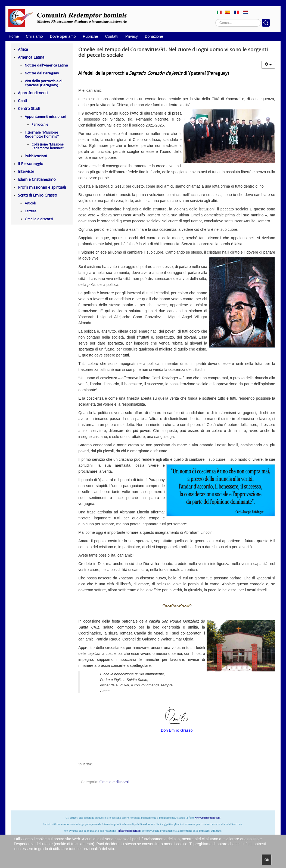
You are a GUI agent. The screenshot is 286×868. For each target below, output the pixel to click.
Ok (267, 860)
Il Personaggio (31, 164)
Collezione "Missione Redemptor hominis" (48, 146)
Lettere (31, 211)
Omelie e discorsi (39, 219)
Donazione (154, 36)
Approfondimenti (33, 93)
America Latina (31, 57)
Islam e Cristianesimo (37, 179)
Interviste (26, 171)
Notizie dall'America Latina (46, 65)
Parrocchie (40, 124)
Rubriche (91, 36)
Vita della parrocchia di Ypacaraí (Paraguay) (43, 83)
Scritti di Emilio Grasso (38, 195)
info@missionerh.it (129, 831)
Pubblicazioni (36, 156)
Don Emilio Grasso (177, 730)
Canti (22, 101)
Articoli (30, 203)
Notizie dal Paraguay (42, 73)
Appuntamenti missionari (45, 116)
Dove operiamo (63, 36)
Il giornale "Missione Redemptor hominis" (42, 134)
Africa (23, 49)
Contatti (112, 36)
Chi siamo (34, 36)
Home (14, 36)
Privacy (132, 36)
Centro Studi (29, 108)
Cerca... (215, 19)
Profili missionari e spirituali (42, 187)
